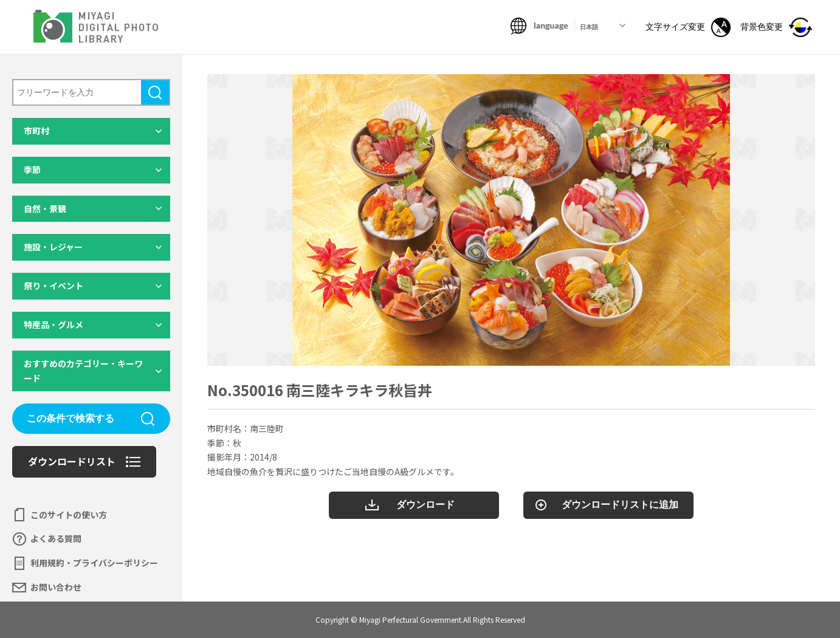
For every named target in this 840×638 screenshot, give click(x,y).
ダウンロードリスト (72, 461)
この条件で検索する (71, 418)
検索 (155, 92)
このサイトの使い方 (69, 515)
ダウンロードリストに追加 (620, 505)
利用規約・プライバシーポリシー (94, 563)
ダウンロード (425, 505)
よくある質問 (56, 538)
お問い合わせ (56, 587)
